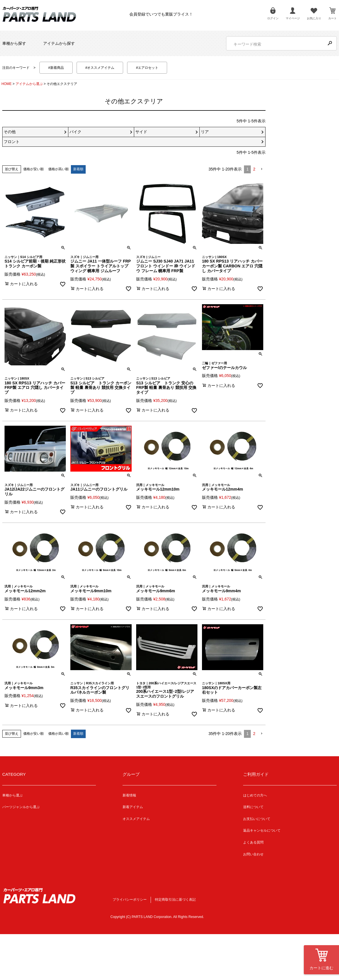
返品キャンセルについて (262, 830)
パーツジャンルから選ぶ (21, 807)
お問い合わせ (253, 854)
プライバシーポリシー (130, 900)
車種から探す (14, 43)
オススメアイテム (136, 819)
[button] (262, 169)
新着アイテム (133, 807)
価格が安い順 (33, 169)
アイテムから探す (59, 43)
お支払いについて (257, 819)
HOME (7, 84)
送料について (253, 807)
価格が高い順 (58, 169)
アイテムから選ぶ (29, 84)
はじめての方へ (255, 795)
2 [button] (254, 169)
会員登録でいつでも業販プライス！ (161, 14)
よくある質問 (253, 842)
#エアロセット (147, 68)
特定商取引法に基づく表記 (175, 900)
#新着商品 (56, 68)
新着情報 (129, 795)
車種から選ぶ (12, 795)
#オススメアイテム (100, 68)
